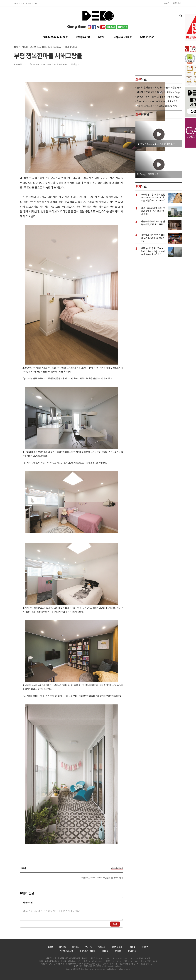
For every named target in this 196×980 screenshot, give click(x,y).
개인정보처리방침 (67, 951)
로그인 (167, 3)
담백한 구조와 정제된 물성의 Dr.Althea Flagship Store (160, 92)
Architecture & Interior (55, 37)
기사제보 (76, 947)
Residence (71, 47)
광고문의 (102, 947)
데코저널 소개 (117, 947)
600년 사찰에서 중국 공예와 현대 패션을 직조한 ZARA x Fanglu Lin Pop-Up (160, 97)
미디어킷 (132, 947)
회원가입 (177, 3)
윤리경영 (105, 951)
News (101, 37)
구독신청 (89, 947)
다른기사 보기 (117, 868)
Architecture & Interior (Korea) (42, 47)
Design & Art (83, 37)
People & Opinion (122, 37)
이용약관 (145, 947)
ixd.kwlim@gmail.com (121, 969)
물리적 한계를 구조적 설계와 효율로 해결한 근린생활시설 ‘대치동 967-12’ (160, 87)
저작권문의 (132, 951)
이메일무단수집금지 (87, 951)
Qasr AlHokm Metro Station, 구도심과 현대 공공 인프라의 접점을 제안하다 (160, 101)
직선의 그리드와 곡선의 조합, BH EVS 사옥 (157, 106)
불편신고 (118, 951)
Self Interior (147, 37)
